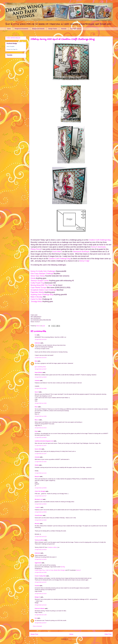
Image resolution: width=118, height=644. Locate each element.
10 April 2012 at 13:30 (41, 403)
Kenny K (78, 570)
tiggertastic (38, 563)
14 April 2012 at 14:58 (41, 572)
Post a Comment (37, 626)
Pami (36, 431)
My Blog (63, 567)
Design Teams (53, 29)
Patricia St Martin (40, 608)
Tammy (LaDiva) (39, 540)
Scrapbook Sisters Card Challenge (43, 290)
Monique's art (39, 499)
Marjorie (37, 476)
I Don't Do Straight (40, 491)
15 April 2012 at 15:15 (41, 594)
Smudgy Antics (37, 301)
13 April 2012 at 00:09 (41, 488)
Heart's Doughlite (11, 46)
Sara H (37, 392)
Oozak (33, 278)
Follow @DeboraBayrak (13, 38)
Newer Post (34, 634)
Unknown (37, 343)
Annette (37, 586)
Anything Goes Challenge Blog (42, 295)
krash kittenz (57, 252)
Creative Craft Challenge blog (99, 240)
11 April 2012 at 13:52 (41, 462)
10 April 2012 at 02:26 (41, 339)
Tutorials (64, 29)
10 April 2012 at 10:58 (41, 388)
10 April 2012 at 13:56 (41, 416)
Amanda (37, 457)
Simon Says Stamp (38, 276)
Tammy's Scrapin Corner (40, 281)
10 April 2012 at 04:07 (41, 369)
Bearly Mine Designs (60, 570)
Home (9, 29)
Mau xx (37, 420)
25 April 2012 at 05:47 (41, 623)
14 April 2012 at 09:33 (41, 559)
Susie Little (38, 449)
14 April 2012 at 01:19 (41, 536)
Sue (36, 618)
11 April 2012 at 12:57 (41, 454)
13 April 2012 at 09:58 (41, 512)
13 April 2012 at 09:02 (41, 504)
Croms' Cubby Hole (40, 576)
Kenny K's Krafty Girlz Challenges (43, 271)
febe (36, 361)
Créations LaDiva (52, 547)
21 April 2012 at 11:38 (41, 615)
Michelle (37, 524)
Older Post (108, 634)
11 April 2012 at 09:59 (41, 437)
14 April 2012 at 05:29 (41, 550)
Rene (36, 407)
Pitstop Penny (36, 249)
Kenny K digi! (84, 261)
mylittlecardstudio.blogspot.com (44, 441)
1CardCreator (39, 515)
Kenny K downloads (98, 247)
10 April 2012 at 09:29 (41, 377)
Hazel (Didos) (39, 372)
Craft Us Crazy (49, 570)
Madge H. (37, 597)
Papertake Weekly (38, 292)
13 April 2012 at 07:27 (41, 496)
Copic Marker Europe (39, 288)
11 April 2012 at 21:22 (41, 473)
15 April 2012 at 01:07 (41, 582)
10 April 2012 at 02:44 (41, 358)
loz (36, 335)
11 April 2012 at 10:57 (41, 446)
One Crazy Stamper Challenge (42, 274)
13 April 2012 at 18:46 (41, 520)
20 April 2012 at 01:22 (41, 605)
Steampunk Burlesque (81, 252)
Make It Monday (37, 297)
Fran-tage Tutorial (76, 29)
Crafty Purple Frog (38, 283)
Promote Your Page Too (12, 49)
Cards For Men (36, 299)
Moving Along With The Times (42, 285)
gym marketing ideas (40, 367)
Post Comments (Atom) (75, 639)
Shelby (37, 465)
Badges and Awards (38, 29)
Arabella (37, 380)
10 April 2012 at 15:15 (41, 428)
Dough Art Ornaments (21, 29)
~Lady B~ (37, 507)
